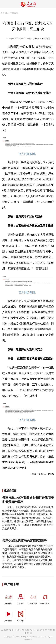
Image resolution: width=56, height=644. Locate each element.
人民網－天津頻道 (42, 39)
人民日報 (8, 598)
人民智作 (21, 615)
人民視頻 (8, 615)
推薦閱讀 (10, 490)
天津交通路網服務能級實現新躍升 (25, 541)
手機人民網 (33, 598)
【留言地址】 (41, 269)
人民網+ (21, 598)
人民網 (4, 13)
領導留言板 (45, 598)
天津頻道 (14, 13)
